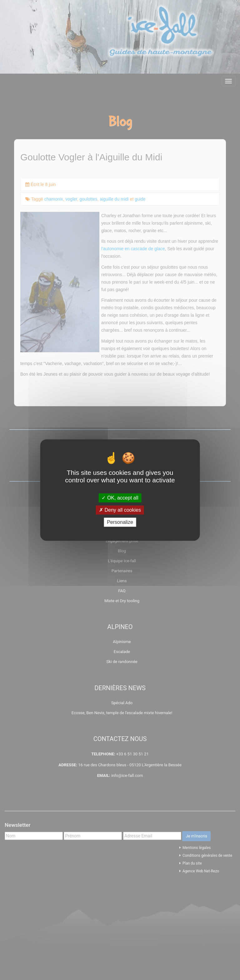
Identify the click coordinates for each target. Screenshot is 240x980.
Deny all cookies (120, 510)
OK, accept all (120, 498)
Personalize (120, 522)
